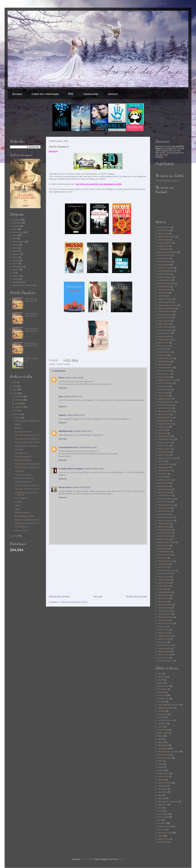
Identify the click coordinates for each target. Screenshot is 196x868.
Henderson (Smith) (165, 411)
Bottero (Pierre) (164, 274)
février (18, 414)
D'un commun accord (23, 432)
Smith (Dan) (163, 589)
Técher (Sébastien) (166, 617)
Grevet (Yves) (163, 396)
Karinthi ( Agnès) (165, 443)
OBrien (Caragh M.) (166, 521)
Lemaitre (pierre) (165, 471)
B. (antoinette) (163, 249)
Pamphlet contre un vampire (26, 446)
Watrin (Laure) (164, 630)
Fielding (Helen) (164, 361)
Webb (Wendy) (164, 639)
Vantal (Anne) (163, 620)
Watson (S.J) (163, 633)
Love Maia (162, 477)
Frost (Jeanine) (164, 377)
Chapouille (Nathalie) (166, 308)
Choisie (18, 505)
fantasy (15, 245)
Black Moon (163, 689)
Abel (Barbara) (164, 230)
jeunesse (16, 220)
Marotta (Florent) (165, 489)
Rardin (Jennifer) (165, 536)
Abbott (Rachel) (164, 227)
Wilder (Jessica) (164, 648)
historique (16, 254)
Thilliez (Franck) (164, 608)
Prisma (161, 764)
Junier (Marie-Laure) (166, 439)
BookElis (161, 692)
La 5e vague (20, 471)
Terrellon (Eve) (164, 598)
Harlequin (162, 711)
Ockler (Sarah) (164, 524)
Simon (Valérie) (164, 583)
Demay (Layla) (164, 336)
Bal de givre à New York (24, 478)
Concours (162, 702)
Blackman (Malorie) (166, 271)
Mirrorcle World (87, 859)
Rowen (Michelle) (165, 555)
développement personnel (23, 285)
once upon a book (165, 833)
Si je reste (19, 450)
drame (15, 248)
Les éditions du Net (166, 720)
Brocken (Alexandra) (166, 283)
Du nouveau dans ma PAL (168, 705)
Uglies (17, 509)
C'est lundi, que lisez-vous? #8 (31, 300)
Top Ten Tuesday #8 (23, 482)
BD (14, 273)
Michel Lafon (163, 733)
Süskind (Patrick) (165, 592)
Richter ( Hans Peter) (166, 542)
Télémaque (162, 786)
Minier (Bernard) (164, 508)
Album (15, 235)
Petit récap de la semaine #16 (27, 523)
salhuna (62, 415)
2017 (15, 390)
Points (160, 761)
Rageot (161, 767)
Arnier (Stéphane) (165, 243)
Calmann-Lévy (164, 699)
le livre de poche (164, 827)
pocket (160, 836)
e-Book (161, 811)
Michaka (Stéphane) (166, 505)
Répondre (63, 388)
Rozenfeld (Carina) (165, 561)
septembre (20, 407)
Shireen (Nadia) (164, 580)
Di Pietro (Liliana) (165, 340)
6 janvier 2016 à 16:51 (82, 487)
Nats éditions (163, 745)
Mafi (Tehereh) (164, 483)
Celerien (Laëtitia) (165, 302)
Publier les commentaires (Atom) (74, 602)
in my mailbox (163, 817)
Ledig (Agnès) (163, 468)
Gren (61, 397)
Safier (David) (163, 564)
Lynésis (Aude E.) (165, 480)
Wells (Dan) (162, 642)
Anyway (161, 680)
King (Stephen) (164, 452)
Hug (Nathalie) (164, 421)
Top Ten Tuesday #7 (23, 513)
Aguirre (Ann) (163, 234)
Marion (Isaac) (164, 486)
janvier (18, 418)
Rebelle (18, 425)
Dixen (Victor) (163, 343)
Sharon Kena (163, 777)
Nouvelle (16, 270)
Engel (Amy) (163, 355)
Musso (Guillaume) (165, 517)
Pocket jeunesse (164, 758)
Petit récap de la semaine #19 (27, 439)
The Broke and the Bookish (67, 179)
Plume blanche (164, 755)
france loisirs (163, 814)
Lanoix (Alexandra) (165, 464)
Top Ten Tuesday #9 (23, 457)
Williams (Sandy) (165, 655)
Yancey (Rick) (163, 658)
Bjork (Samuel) (164, 265)
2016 (15, 393)
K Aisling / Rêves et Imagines (71, 469)
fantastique (17, 223)
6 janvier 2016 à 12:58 (94, 469)
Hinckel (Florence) (165, 418)
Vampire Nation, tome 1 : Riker (27, 442)
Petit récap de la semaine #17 (27, 485)
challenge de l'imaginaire (168, 802)
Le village (18, 502)
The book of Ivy (21, 453)
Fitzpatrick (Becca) (165, 368)
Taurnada (162, 780)
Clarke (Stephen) (165, 318)
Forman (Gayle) (164, 371)
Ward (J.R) (162, 627)
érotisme (16, 279)
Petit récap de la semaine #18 (27, 468)
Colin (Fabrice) (164, 324)
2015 (15, 536)
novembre (19, 400)
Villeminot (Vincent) (166, 623)
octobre (18, 404)
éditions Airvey (164, 839)
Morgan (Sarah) (164, 511)
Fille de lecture (65, 487)
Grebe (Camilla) (164, 389)
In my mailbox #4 (22, 498)
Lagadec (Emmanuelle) (167, 458)
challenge (162, 798)
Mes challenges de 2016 (24, 516)
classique (16, 276)
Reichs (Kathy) (164, 539)
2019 (15, 382)
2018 (15, 386)
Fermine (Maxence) (166, 358)
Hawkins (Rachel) (165, 408)
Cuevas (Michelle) (165, 327)
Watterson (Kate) (165, 636)
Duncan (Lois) (163, 346)
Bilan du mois (163, 686)
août (17, 411)
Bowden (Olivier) (165, 280)
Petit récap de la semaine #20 (27, 421)
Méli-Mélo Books (66, 431)
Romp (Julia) (163, 549)
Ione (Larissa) (163, 427)
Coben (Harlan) (164, 321)
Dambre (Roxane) (165, 330)
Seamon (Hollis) (164, 574)
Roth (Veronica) (164, 552)
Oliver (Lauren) (164, 527)
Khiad (61, 378)
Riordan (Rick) (164, 546)
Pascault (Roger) (165, 530)
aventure (16, 260)
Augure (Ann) (163, 246)
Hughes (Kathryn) (165, 424)
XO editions (162, 789)
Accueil (17, 94)
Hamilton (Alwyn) (165, 399)
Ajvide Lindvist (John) (166, 237)
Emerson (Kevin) (165, 352)
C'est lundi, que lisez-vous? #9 (27, 435)
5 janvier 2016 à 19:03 (88, 447)
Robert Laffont (164, 773)
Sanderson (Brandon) (167, 570)
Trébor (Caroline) (165, 614)
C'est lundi (162, 695)
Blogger (121, 859)
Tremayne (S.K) (164, 611)
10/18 (160, 674)
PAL (71, 94)
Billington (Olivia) (165, 262)
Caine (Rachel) (164, 287)
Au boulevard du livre (68, 447)
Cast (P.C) (162, 296)
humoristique (18, 267)
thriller (15, 229)
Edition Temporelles (166, 708)
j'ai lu (160, 820)
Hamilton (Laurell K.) (166, 402)
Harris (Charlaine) (165, 405)
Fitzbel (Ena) (163, 365)
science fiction (18, 232)
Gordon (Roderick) (165, 383)
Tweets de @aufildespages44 (168, 181)
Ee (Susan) (162, 349)
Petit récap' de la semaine (168, 752)
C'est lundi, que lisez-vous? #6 (31, 345)
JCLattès (161, 717)
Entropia (18, 428)
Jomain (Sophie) (164, 436)
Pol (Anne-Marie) (165, 533)
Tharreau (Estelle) (165, 605)
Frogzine (102, 179)
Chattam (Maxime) (165, 311)
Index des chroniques (45, 94)
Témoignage (17, 282)
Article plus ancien (137, 597)
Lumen (161, 727)
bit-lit (14, 238)
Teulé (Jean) (163, 602)
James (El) (162, 430)
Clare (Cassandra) (165, 315)
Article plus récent (59, 597)
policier (15, 251)
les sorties (162, 830)
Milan (160, 739)
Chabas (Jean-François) (168, 305)
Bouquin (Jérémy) (165, 277)
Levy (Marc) (163, 474)
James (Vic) (163, 433)
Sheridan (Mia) (164, 577)
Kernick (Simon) (164, 449)
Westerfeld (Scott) (165, 645)
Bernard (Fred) (164, 259)
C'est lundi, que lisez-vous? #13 (31, 330)
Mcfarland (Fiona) (165, 495)
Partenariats (163, 749)
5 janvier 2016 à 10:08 (74, 378)
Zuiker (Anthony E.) (166, 661)
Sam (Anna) (163, 567)
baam (160, 795)
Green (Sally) (163, 393)
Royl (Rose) (163, 558)
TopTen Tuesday (63, 364)
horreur (15, 257)
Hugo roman (163, 714)
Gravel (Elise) (163, 386)
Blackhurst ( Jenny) (166, 268)
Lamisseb (162, 461)
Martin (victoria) (164, 492)
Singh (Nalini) (163, 586)
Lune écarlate (163, 730)
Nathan (161, 742)
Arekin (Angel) (164, 240)
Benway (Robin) (164, 255)
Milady (160, 736)
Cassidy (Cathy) (164, 290)
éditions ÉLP (163, 842)
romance (16, 226)
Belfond (161, 683)
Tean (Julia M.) (164, 595)
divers (160, 808)
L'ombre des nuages (23, 475)
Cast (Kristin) (163, 293)
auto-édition (163, 792)
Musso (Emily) (164, 514)
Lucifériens (162, 724)
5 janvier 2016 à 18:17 (83, 431)
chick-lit (15, 263)
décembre (19, 396)
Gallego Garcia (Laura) (167, 380)
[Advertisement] (98, 570)
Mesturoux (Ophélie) (166, 499)
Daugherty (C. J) (164, 333)
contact (113, 94)
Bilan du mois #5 (21, 531)
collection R (162, 805)
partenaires (91, 94)
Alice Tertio (162, 677)
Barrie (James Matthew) (167, 252)
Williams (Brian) (164, 652)
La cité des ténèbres (23, 460)
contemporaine (18, 242)
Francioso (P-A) (164, 374)
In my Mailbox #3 (22, 527)
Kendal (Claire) (164, 446)
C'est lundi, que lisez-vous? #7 (31, 315)
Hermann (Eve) (164, 414)
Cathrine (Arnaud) (165, 299)
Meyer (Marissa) (164, 502)
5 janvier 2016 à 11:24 (76, 415)
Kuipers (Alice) (164, 455)
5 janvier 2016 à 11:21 (73, 397)
